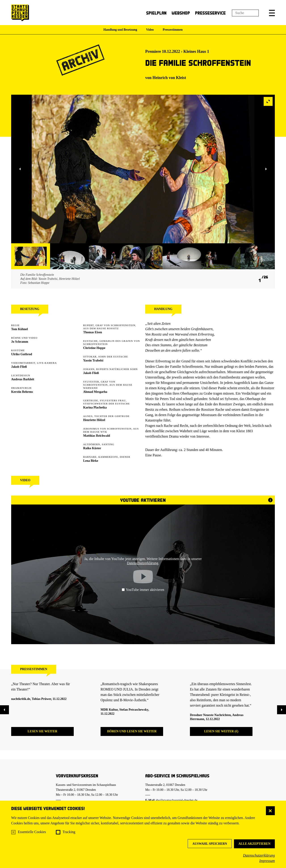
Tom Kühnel (20, 329)
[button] (272, 13)
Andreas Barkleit (23, 379)
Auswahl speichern (210, 844)
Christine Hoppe (94, 348)
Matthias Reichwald (97, 436)
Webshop (181, 13)
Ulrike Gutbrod (22, 354)
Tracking (69, 832)
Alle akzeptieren (254, 844)
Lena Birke (91, 461)
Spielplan (156, 13)
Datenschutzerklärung (259, 855)
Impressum (267, 861)
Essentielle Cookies (32, 832)
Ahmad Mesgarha (95, 392)
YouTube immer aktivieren (143, 590)
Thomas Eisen (93, 332)
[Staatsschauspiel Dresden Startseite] (20, 13)
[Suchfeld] (245, 13)
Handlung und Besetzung (120, 30)
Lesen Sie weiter (43, 731)
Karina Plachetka (95, 407)
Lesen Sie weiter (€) (221, 731)
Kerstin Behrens (22, 392)
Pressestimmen (173, 30)
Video (150, 30)
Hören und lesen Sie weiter (132, 731)
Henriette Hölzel (94, 420)
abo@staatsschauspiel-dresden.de (176, 800)
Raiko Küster (92, 448)
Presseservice (210, 13)
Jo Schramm (20, 342)
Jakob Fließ (19, 367)
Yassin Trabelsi (93, 360)
